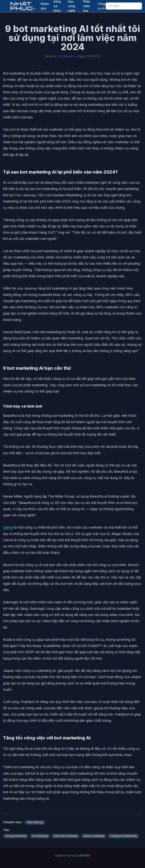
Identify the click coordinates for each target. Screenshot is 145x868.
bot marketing (40, 836)
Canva (8, 527)
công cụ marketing (94, 836)
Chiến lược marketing (66, 836)
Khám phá (45, 6)
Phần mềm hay (35, 822)
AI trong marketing (16, 836)
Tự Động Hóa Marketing (123, 836)
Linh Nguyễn (66, 56)
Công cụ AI (102, 6)
